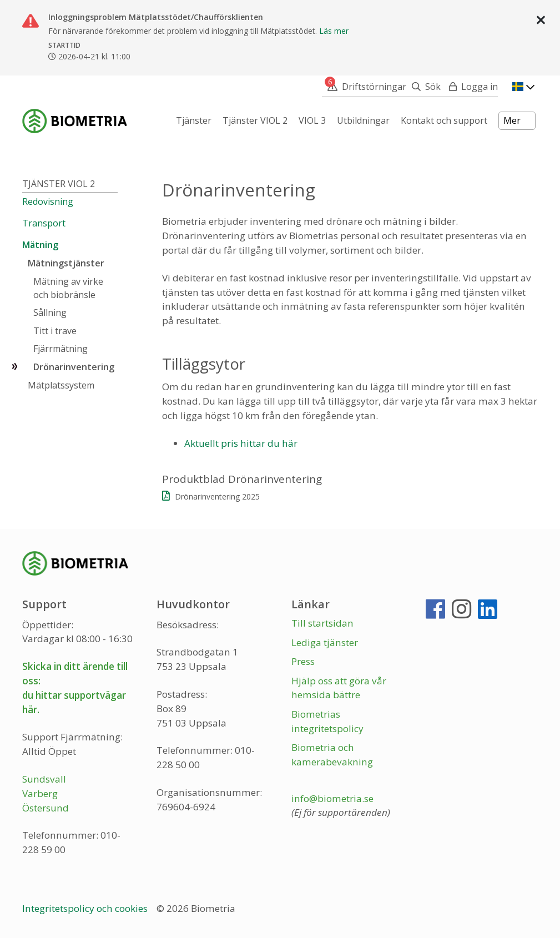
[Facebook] (435, 614)
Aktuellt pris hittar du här (241, 443)
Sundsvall (44, 779)
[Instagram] (461, 614)
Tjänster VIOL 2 (59, 184)
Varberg (40, 793)
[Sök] (423, 87)
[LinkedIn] (488, 614)
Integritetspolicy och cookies (86, 908)
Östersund (46, 808)
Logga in (480, 87)
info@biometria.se (332, 798)
